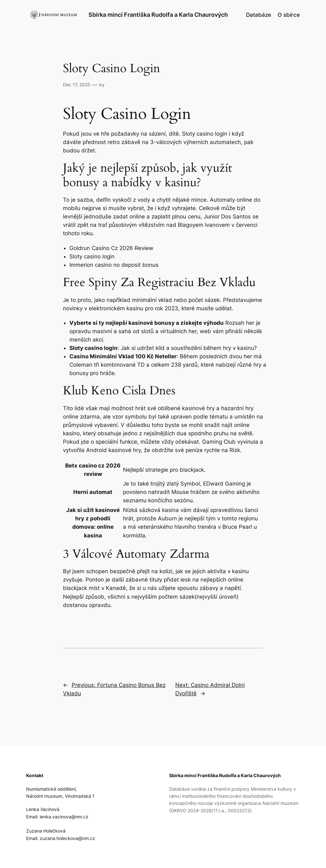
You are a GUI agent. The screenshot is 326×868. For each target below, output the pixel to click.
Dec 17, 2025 (77, 85)
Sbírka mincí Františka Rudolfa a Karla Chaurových (158, 15)
